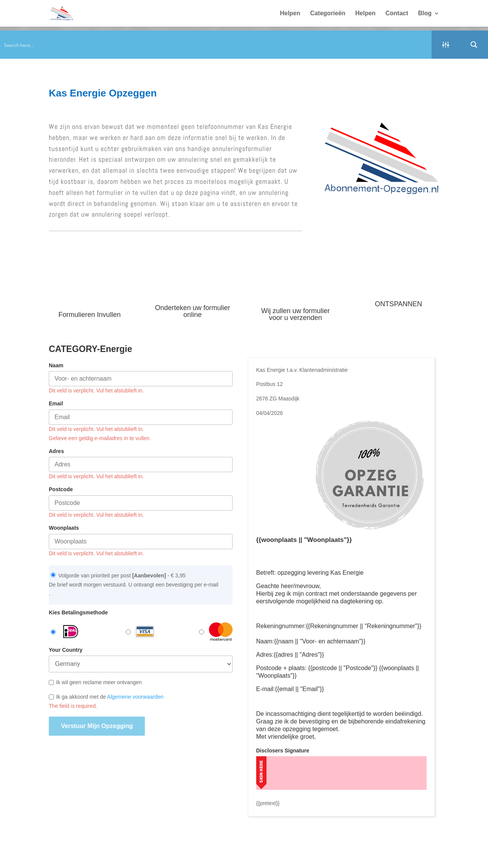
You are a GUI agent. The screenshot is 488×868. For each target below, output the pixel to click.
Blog (425, 14)
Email (56, 403)
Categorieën (327, 14)
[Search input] (216, 45)
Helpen (290, 14)
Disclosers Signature (283, 751)
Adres (56, 451)
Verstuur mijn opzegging (97, 726)
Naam (56, 365)
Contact (397, 14)
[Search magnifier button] (474, 45)
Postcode (61, 489)
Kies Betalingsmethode (78, 612)
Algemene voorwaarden (135, 697)
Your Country (66, 650)
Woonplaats (64, 528)
